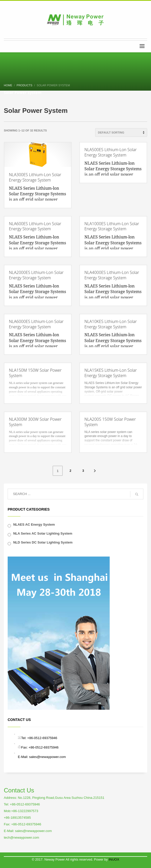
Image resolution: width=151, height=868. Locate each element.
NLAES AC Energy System (34, 525)
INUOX (114, 859)
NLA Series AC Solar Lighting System (43, 533)
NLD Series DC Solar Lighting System (43, 542)
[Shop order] (121, 132)
